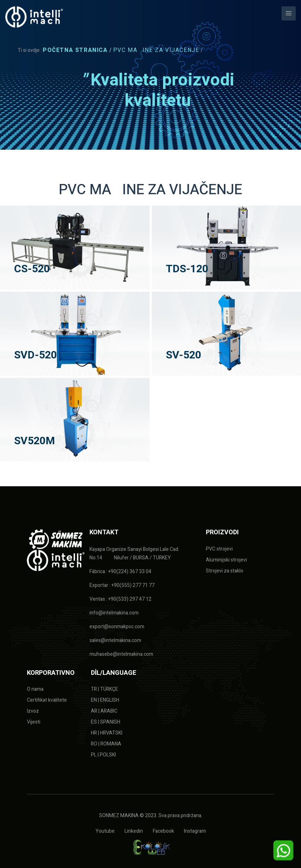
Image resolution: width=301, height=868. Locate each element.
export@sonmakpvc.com (117, 627)
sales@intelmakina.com (115, 640)
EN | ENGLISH (105, 700)
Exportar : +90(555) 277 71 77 (122, 585)
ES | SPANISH (106, 722)
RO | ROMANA (106, 744)
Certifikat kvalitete (47, 700)
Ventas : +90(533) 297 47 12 (120, 599)
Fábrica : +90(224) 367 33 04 (120, 572)
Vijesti (34, 722)
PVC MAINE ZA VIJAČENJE (156, 50)
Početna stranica (75, 50)
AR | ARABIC (104, 711)
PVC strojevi (219, 549)
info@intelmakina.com (114, 613)
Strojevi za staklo (225, 571)
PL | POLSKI (103, 755)
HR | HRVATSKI (107, 733)
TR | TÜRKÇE (105, 689)
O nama (35, 689)
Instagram (195, 831)
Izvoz (33, 711)
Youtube (105, 831)
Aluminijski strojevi (226, 560)
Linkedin (134, 831)
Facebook (163, 831)
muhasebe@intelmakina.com (121, 654)
